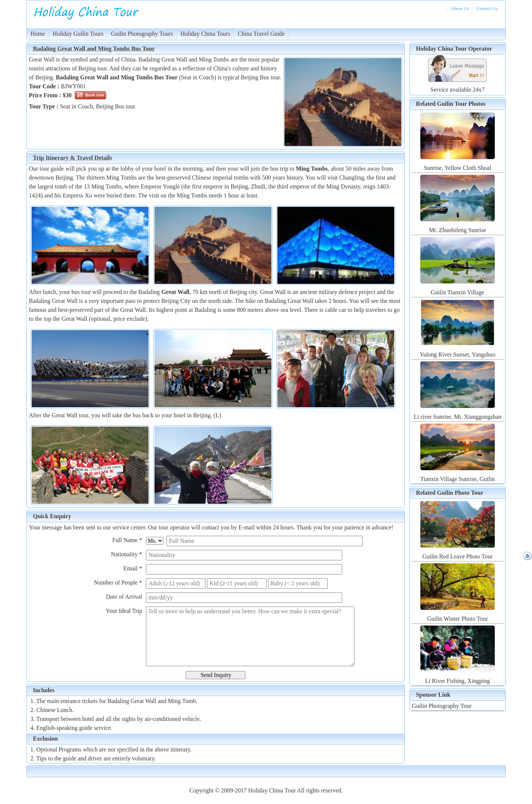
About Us (460, 9)
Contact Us (487, 9)
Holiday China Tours (206, 34)
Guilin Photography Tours (142, 34)
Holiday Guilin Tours (78, 34)
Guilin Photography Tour (442, 706)
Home (38, 34)
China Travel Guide (261, 34)
